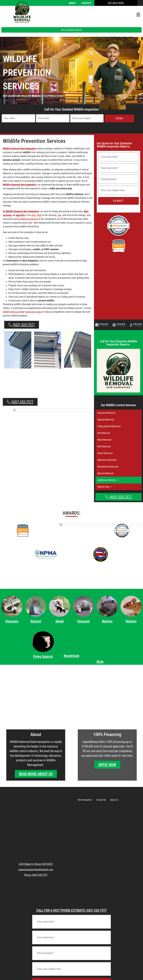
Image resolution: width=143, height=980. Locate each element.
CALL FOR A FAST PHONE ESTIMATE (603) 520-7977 (71, 910)
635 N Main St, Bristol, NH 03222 (36, 864)
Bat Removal (104, 433)
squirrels (20, 215)
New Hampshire (85, 800)
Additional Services (109, 480)
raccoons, (8, 215)
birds (39, 215)
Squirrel (36, 621)
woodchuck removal (28, 219)
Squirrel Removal (106, 420)
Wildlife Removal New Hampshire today (22, 312)
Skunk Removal (105, 453)
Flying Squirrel (43, 660)
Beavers (107, 621)
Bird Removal (104, 446)
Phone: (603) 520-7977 (36, 875)
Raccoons (12, 621)
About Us (114, 800)
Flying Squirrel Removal (109, 426)
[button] (138, 15)
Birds (100, 662)
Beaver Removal (105, 473)
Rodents (131, 621)
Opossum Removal (107, 460)
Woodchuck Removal (108, 467)
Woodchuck (71, 656)
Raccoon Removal (106, 413)
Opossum (83, 621)
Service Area (106, 487)
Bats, (86, 211)
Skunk (60, 621)
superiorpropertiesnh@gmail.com (36, 870)
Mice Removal (104, 440)
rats (59, 215)
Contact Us (101, 800)
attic (33, 215)
